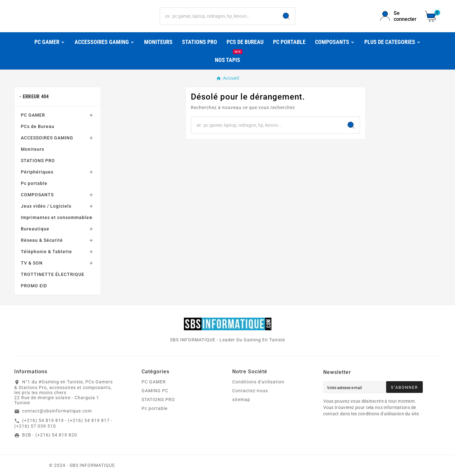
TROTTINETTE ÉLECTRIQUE (53, 274)
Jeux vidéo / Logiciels (46, 206)
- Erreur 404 (34, 97)
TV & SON (32, 263)
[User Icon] (399, 16)
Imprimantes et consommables (56, 217)
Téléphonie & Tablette (46, 252)
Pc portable (34, 183)
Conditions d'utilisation (258, 382)
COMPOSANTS (37, 195)
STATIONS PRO (38, 161)
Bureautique (35, 229)
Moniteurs (33, 149)
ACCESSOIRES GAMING (47, 138)
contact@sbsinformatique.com (57, 411)
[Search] (286, 16)
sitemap (241, 400)
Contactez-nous (250, 391)
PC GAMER (33, 115)
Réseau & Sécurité (42, 240)
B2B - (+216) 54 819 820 (50, 435)
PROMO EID (34, 286)
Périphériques (37, 172)
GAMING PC (155, 391)
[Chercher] (219, 16)
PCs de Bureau (38, 126)
